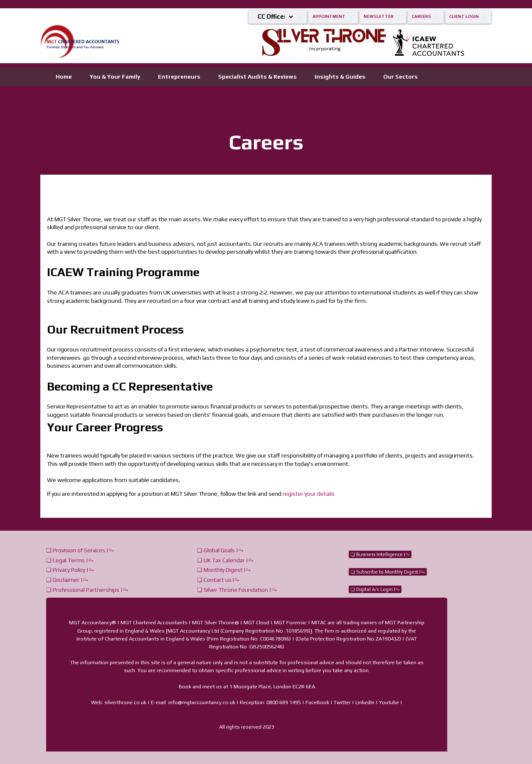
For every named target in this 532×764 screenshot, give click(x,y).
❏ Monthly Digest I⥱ (224, 570)
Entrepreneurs (179, 77)
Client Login (464, 16)
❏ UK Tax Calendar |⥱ (225, 560)
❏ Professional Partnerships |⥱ (87, 590)
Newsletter (379, 16)
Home (64, 77)
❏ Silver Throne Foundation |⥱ (237, 590)
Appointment (329, 16)
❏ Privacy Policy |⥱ (70, 570)
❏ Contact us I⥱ (218, 580)
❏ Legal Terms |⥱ (70, 560)
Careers (421, 16)
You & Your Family (115, 77)
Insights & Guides (340, 77)
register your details (309, 494)
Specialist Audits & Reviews (257, 77)
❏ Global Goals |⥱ (220, 550)
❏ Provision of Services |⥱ (80, 550)
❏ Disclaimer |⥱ (67, 580)
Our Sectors (400, 77)
